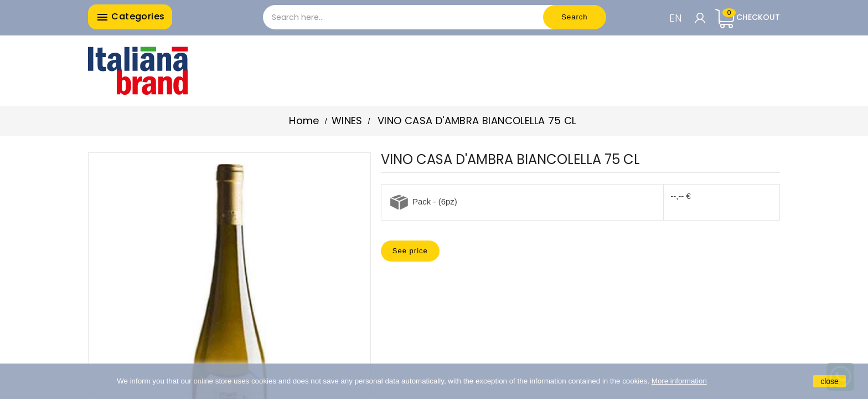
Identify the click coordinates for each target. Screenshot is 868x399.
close (830, 381)
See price (410, 251)
